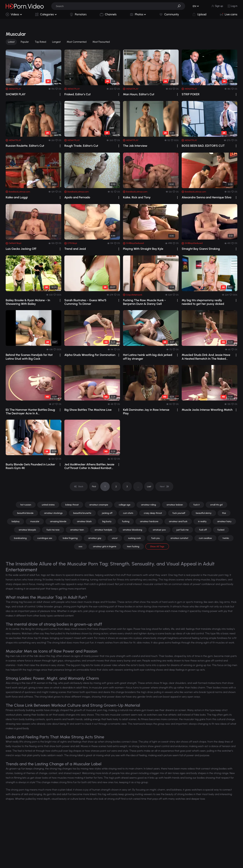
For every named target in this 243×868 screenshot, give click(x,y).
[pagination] (79, 486)
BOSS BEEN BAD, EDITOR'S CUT (203, 146)
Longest (56, 42)
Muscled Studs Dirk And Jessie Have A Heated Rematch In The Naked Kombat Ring (206, 357)
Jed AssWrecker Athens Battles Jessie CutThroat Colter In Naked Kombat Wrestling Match (89, 466)
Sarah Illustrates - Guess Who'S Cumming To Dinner (85, 302)
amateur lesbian (175, 505)
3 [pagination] (127, 486)
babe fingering (70, 538)
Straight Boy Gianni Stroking (201, 249)
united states (48, 505)
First (94, 486)
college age (124, 505)
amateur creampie (99, 505)
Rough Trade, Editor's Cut (81, 146)
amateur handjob (103, 530)
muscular (35, 521)
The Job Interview (135, 146)
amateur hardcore (149, 521)
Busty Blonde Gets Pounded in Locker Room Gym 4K (30, 466)
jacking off (107, 513)
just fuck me (183, 530)
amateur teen (77, 530)
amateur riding (149, 505)
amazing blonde (58, 521)
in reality (202, 521)
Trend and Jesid (75, 249)
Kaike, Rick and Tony (137, 197)
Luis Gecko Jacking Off (21, 249)
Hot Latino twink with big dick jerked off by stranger (148, 357)
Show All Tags (157, 546)
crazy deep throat (153, 513)
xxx (80, 546)
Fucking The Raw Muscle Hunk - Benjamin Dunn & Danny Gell (144, 302)
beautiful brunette (82, 513)
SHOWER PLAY (16, 94)
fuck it (196, 505)
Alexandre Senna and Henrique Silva (206, 197)
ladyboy (16, 521)
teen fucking (133, 546)
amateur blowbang (133, 530)
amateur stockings (53, 513)
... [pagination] (138, 486)
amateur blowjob (27, 530)
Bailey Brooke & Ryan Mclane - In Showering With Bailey (28, 302)
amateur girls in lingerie (105, 546)
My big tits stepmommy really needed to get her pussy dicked (203, 302)
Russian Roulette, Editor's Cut (25, 146)
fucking (126, 521)
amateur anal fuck (178, 521)
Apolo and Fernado (77, 197)
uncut (115, 538)
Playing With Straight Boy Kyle (143, 249)
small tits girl (216, 505)
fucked (221, 530)
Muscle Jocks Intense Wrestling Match (207, 410)
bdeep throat (72, 505)
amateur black (84, 521)
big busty (107, 521)
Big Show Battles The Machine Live (88, 410)
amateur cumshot (179, 538)
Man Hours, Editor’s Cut (139, 94)
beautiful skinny (204, 513)
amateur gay (95, 538)
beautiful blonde (25, 513)
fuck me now (53, 530)
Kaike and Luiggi (17, 197)
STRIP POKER (191, 94)
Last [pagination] (149, 486)
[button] (180, 6)
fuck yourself (179, 513)
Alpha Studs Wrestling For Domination (90, 355)
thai (224, 513)
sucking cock (135, 538)
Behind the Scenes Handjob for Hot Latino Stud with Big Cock (29, 357)
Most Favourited (101, 42)
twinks (226, 538)
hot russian (26, 505)
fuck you (155, 538)
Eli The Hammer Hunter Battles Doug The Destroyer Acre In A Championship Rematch (30, 412)
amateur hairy (224, 521)
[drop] (60, 94)
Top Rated (41, 42)
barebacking (20, 538)
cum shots (128, 513)
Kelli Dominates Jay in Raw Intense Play (146, 412)
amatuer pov (159, 530)
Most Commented (77, 42)
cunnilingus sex (45, 538)
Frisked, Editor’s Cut (77, 94)
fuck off (203, 530)
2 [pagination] (116, 486)
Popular (25, 42)
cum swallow (206, 538)
